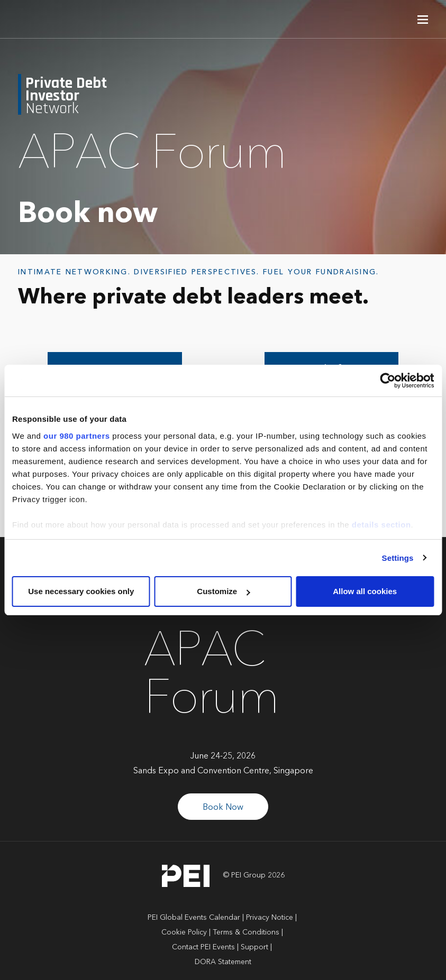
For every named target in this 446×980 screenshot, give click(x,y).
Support (254, 947)
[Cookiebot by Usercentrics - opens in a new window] (388, 381)
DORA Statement (223, 962)
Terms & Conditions (246, 932)
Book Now (223, 808)
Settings (398, 558)
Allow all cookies (365, 591)
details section (381, 525)
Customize (223, 591)
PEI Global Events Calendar (194, 918)
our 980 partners (77, 436)
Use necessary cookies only (81, 591)
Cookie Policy (184, 932)
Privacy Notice (270, 918)
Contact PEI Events (203, 947)
